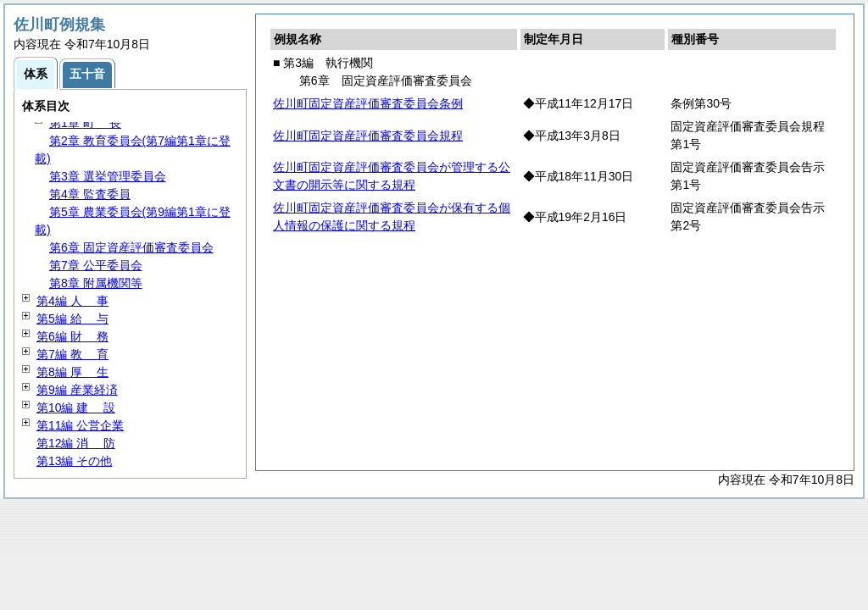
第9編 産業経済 (77, 390)
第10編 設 (76, 408)
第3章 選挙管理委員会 (108, 176)
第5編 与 (72, 319)
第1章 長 (85, 123)
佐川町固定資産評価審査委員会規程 (368, 136)
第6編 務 (72, 336)
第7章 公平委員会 (96, 265)
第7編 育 (72, 354)
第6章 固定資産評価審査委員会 (131, 247)
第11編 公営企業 (80, 425)
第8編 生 (72, 372)
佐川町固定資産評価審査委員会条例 (368, 103)
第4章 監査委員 (90, 194)
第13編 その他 (74, 461)
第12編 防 (76, 443)
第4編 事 (72, 301)
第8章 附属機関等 (96, 283)
